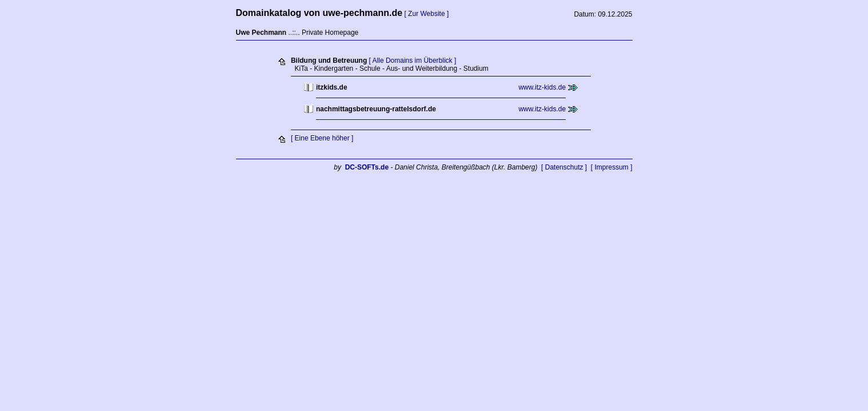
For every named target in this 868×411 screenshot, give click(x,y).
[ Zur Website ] (426, 14)
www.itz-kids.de (542, 87)
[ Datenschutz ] (564, 167)
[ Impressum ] (612, 167)
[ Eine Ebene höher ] (322, 138)
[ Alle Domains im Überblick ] (413, 61)
